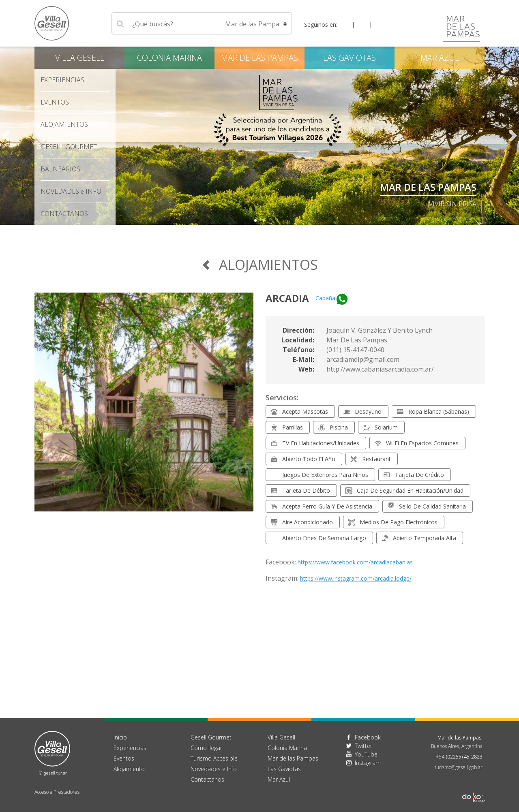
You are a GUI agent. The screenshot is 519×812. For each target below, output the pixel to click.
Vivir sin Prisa (453, 204)
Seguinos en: (321, 25)
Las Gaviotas (350, 58)
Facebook (368, 737)
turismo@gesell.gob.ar (459, 767)
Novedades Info (71, 191)
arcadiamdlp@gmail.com (363, 359)
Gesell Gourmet (69, 147)
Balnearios (60, 169)
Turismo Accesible (214, 758)
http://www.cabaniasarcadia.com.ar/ (380, 369)
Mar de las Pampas (428, 187)
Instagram (368, 763)
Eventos (55, 102)
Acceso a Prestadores (57, 792)
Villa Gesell (80, 58)
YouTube (366, 754)
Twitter (364, 746)
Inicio (120, 737)
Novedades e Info (214, 769)
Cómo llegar (206, 748)
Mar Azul (440, 58)
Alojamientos (64, 124)
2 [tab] (264, 221)
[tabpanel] (259, 136)
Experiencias (62, 80)
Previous (6, 136)
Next (513, 136)
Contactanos (207, 779)
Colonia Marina (169, 58)
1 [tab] (255, 221)
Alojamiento (129, 769)
